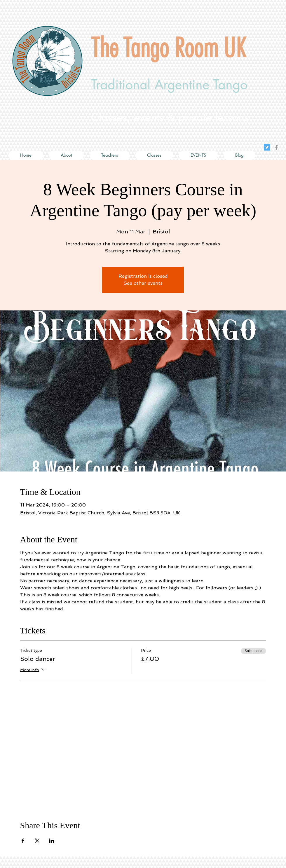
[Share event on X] (37, 841)
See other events (143, 283)
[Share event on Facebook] (23, 841)
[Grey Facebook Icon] (276, 147)
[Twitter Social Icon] (267, 147)
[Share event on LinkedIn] (52, 841)
